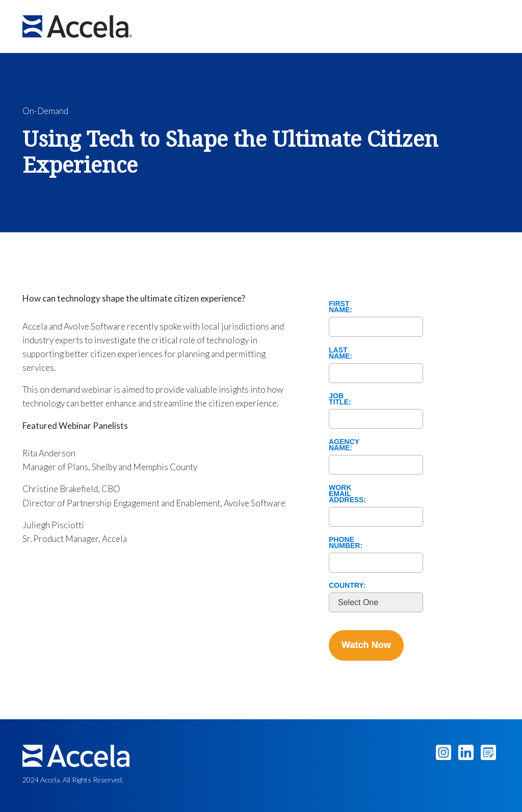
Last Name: (341, 353)
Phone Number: (346, 542)
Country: (347, 585)
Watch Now (366, 645)
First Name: (341, 306)
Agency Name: (344, 444)
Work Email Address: (347, 493)
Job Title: (340, 398)
